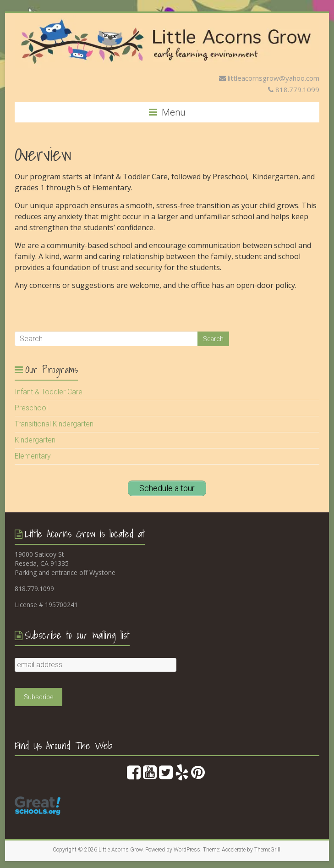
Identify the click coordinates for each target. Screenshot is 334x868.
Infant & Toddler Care (49, 392)
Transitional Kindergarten (54, 424)
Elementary (33, 456)
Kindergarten (35, 440)
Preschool (31, 408)
